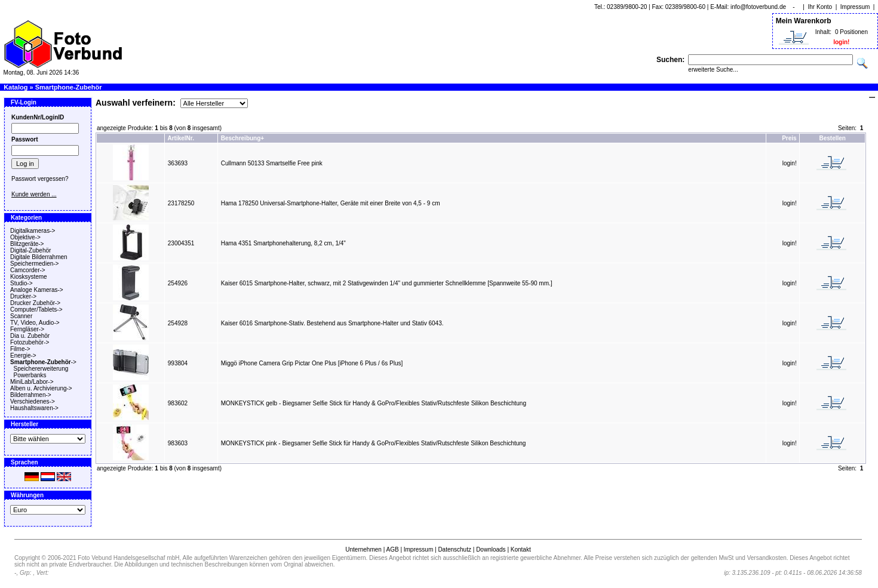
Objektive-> (25, 237)
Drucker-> (23, 296)
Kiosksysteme (29, 277)
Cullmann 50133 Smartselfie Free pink (272, 163)
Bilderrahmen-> (31, 395)
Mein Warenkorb (804, 21)
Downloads (491, 549)
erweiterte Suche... (713, 70)
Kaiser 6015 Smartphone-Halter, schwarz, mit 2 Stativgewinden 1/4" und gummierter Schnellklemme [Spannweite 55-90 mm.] (387, 283)
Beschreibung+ (243, 138)
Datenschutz (455, 549)
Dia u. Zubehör (30, 336)
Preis (789, 138)
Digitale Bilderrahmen (39, 257)
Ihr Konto (820, 7)
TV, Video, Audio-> (35, 323)
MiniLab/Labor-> (32, 382)
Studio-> (22, 283)
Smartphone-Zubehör (69, 87)
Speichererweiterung (41, 369)
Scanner (21, 316)
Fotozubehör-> (30, 342)
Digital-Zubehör (30, 250)
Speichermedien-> (34, 264)
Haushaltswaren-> (34, 408)
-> (43, 362)
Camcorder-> (28, 270)
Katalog (16, 87)
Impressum (855, 7)
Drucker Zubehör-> (35, 303)
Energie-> (23, 355)
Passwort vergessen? (40, 179)
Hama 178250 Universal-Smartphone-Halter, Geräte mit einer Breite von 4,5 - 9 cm (331, 203)
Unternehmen (363, 549)
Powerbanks (30, 375)
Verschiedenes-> (33, 401)
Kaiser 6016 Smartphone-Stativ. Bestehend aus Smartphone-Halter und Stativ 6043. (332, 323)
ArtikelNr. (180, 138)
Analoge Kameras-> (37, 290)
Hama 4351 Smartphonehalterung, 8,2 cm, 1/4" (283, 243)
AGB (392, 549)
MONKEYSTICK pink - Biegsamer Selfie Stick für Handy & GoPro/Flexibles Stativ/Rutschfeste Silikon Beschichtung (374, 443)
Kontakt (521, 549)
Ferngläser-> (27, 329)
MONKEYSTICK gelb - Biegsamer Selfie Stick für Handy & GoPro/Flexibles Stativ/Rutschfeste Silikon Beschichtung (374, 403)
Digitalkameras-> (33, 231)
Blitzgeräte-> (27, 244)
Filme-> (20, 349)
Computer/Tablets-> (36, 310)
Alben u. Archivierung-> (41, 388)
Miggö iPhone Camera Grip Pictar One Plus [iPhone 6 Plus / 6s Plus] (312, 363)
